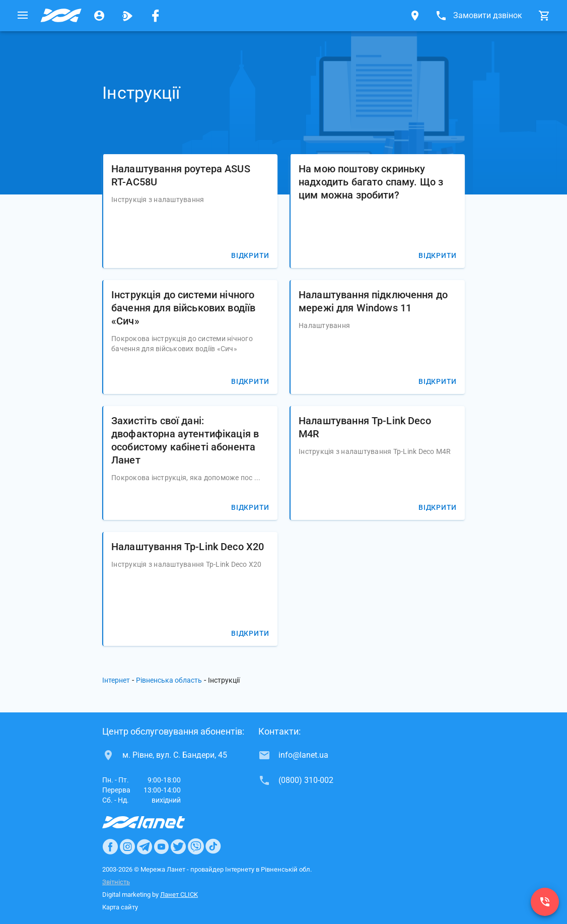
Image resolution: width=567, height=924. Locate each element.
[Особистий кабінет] (99, 16)
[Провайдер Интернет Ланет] (155, 822)
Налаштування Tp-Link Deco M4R (365, 427)
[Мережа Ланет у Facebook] (156, 16)
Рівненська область (169, 680)
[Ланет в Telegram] (145, 846)
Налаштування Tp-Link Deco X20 (188, 547)
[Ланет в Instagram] (127, 846)
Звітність (116, 882)
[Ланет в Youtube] (161, 846)
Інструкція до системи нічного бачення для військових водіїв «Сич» (183, 308)
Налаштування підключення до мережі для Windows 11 (373, 301)
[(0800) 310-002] (545, 902)
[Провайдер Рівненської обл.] (61, 16)
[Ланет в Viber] (196, 846)
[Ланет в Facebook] (110, 846)
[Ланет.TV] (127, 16)
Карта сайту (120, 907)
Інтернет (116, 680)
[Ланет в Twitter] (178, 846)
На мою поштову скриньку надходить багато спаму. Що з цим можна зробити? (371, 182)
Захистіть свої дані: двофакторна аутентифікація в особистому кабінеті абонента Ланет (185, 440)
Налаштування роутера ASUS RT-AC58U (181, 175)
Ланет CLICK (179, 895)
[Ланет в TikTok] (213, 846)
